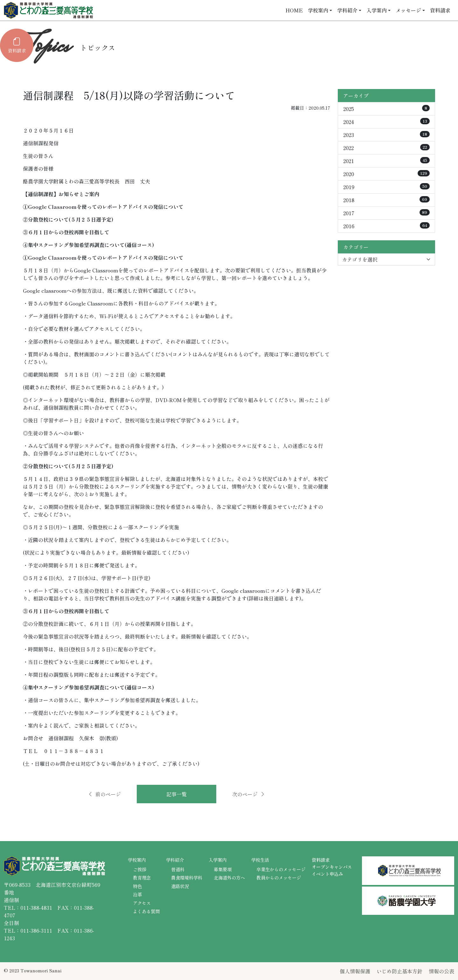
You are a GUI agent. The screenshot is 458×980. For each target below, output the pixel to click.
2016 (386, 226)
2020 (386, 174)
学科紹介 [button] (347, 10)
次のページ (249, 794)
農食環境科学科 (187, 877)
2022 (386, 148)
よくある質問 (146, 911)
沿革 (137, 894)
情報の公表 (441, 971)
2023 (386, 135)
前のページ (104, 794)
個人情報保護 (355, 971)
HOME (294, 10)
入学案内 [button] (377, 10)
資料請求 (440, 10)
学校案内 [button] (318, 10)
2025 (386, 109)
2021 (386, 161)
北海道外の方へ (229, 877)
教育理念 (142, 877)
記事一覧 (177, 794)
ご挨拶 (140, 869)
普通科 (178, 869)
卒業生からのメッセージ (281, 869)
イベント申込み (327, 874)
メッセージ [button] (408, 10)
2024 (386, 122)
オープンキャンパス (332, 867)
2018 (386, 200)
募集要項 (223, 869)
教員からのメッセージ (279, 877)
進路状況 (180, 886)
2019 (386, 187)
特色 (137, 886)
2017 (386, 213)
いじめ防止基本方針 (399, 971)
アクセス (142, 903)
